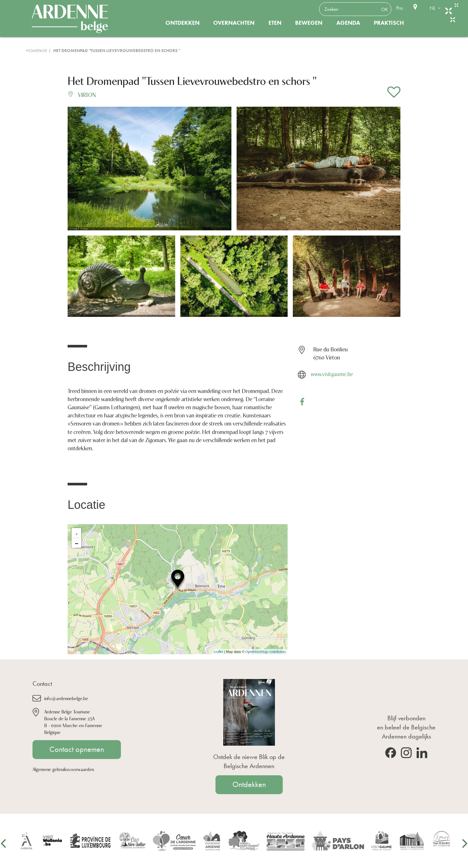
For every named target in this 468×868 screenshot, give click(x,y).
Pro (399, 8)
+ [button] (77, 533)
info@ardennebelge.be (66, 698)
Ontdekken (182, 23)
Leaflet (218, 651)
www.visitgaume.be (332, 373)
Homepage (37, 51)
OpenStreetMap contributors (266, 651)
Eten (275, 23)
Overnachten (234, 23)
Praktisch (389, 23)
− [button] (77, 543)
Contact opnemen (77, 749)
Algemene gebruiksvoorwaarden (63, 769)
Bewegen (309, 23)
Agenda (348, 23)
